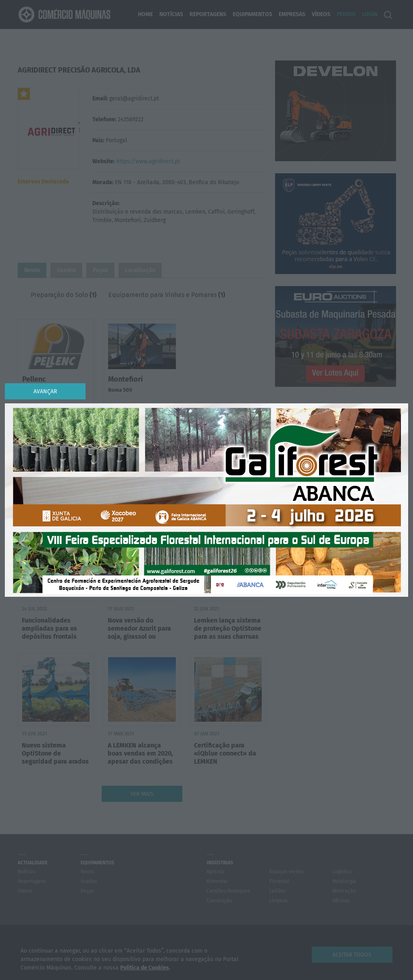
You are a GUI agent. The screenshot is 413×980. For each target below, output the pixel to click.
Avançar (45, 391)
